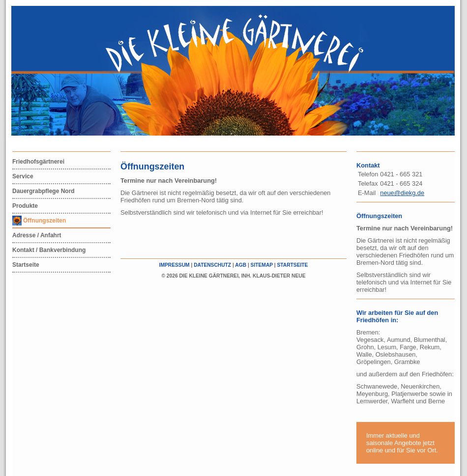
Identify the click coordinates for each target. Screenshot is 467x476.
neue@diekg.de (402, 193)
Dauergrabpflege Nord (44, 191)
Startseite (26, 265)
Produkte (25, 206)
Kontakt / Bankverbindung (49, 250)
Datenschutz (212, 265)
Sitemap (262, 265)
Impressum (175, 265)
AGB (241, 265)
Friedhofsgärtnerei (38, 162)
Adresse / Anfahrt (37, 235)
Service (23, 176)
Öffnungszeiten (44, 221)
